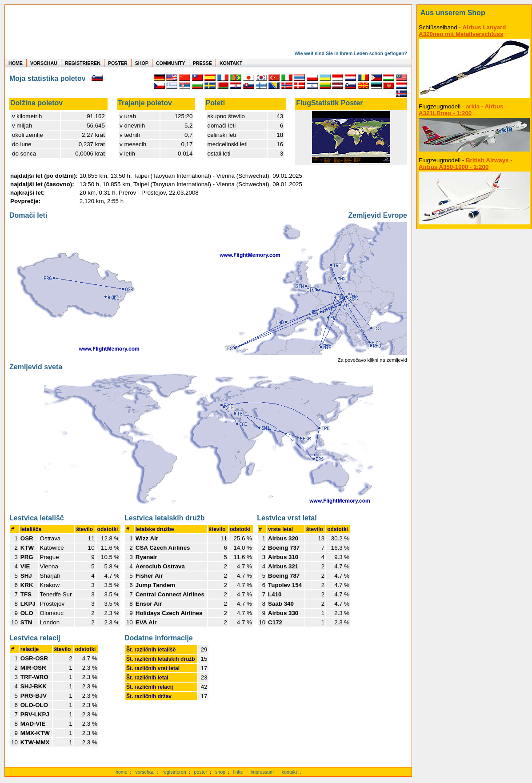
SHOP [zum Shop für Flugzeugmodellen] (142, 63)
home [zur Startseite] (122, 772)
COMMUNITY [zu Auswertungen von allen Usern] (171, 63)
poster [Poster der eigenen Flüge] (201, 772)
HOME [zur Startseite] (16, 63)
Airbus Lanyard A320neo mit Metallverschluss (462, 31)
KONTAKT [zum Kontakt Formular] (231, 63)
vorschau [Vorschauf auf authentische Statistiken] (145, 772)
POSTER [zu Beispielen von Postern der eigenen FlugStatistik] (118, 63)
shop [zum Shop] (220, 772)
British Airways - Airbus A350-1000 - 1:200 (466, 164)
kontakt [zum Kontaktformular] (289, 772)
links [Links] (238, 772)
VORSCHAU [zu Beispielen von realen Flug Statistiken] (44, 63)
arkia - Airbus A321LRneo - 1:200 (461, 110)
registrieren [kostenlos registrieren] (174, 772)
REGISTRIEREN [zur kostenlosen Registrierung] (83, 63)
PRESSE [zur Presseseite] (202, 63)
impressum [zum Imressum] (262, 772)
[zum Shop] (474, 13)
